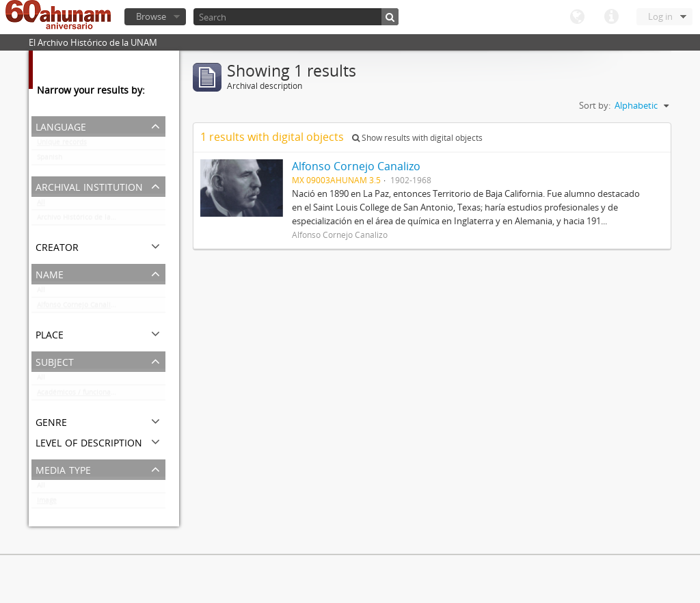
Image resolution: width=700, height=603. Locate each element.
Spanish (50, 160)
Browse (151, 16)
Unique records (62, 145)
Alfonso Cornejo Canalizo (78, 308)
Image (47, 503)
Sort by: (595, 105)
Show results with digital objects (417, 138)
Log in (660, 16)
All (41, 205)
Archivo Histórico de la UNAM (85, 220)
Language (577, 17)
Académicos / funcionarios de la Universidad (101, 395)
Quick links (611, 17)
